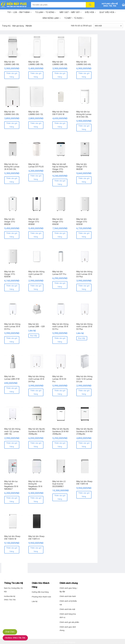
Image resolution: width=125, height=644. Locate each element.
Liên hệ (35, 601)
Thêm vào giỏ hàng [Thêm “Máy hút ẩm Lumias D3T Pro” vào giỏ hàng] (60, 285)
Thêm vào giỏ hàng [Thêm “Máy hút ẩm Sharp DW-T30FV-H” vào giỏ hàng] (36, 550)
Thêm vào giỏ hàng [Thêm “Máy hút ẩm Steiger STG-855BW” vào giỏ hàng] (36, 235)
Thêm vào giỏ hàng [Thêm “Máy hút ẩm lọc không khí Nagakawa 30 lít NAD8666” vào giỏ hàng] (36, 500)
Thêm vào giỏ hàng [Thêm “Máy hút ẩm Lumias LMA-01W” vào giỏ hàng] (12, 390)
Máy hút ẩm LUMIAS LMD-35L (36, 63)
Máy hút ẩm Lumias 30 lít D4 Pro (59, 379)
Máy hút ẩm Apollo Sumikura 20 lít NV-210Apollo (85, 431)
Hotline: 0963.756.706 (15, 638)
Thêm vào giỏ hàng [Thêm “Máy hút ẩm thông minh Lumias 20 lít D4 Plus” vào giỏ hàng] (36, 392)
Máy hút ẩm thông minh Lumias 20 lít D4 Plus (36, 379)
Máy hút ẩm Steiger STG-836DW (58, 222)
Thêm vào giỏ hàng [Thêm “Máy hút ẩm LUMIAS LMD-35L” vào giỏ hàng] (36, 75)
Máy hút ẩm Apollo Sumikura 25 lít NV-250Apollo (61, 431)
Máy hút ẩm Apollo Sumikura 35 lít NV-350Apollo (37, 431)
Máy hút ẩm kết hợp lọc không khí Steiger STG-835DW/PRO (60, 168)
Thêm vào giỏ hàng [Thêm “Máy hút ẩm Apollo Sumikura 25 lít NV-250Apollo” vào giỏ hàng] (60, 445)
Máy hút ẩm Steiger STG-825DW (82, 222)
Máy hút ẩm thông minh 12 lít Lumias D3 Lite (84, 379)
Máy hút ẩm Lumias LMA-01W (12, 378)
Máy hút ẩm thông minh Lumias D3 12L (36, 274)
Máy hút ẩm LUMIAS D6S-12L (36, 113)
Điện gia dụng (18, 26)
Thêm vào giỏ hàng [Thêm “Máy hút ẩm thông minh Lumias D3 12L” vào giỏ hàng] (36, 287)
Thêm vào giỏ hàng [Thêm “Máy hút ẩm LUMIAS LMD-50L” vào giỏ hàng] (12, 75)
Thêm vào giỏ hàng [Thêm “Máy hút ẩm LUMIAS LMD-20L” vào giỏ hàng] (60, 75)
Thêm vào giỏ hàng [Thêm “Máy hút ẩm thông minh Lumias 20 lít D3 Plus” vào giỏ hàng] (84, 287)
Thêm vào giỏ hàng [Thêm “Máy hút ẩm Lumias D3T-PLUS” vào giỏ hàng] (36, 177)
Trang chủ (6, 26)
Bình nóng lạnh (52, 18)
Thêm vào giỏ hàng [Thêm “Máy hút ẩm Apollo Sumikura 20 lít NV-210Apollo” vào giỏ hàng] (84, 445)
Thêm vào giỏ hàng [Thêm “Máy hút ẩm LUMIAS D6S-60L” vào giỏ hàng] (84, 75)
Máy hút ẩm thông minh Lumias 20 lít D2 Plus (84, 327)
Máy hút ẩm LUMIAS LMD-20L (60, 63)
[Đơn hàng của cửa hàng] (108, 26)
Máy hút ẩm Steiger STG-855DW (10, 222)
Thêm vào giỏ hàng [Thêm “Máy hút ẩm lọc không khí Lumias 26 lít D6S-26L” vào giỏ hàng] (12, 180)
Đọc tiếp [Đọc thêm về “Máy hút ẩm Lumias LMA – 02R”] (34, 336)
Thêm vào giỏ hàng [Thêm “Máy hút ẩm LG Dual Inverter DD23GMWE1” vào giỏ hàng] (60, 497)
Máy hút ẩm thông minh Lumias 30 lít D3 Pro (12, 327)
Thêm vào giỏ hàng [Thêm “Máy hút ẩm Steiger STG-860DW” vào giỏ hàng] (84, 180)
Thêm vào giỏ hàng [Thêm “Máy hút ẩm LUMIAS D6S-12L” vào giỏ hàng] (36, 125)
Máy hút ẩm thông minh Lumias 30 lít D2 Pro (60, 327)
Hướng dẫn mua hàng (40, 592)
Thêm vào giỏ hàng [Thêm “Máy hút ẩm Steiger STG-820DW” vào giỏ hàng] (12, 287)
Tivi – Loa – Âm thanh (20, 12)
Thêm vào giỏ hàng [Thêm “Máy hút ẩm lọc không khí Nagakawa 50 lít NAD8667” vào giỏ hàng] (12, 500)
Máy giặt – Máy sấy (71, 12)
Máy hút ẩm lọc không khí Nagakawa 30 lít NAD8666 (35, 485)
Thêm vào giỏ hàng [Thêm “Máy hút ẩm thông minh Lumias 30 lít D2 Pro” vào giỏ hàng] (60, 340)
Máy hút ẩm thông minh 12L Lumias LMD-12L (12, 431)
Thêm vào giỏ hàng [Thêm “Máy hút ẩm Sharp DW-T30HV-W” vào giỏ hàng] (12, 550)
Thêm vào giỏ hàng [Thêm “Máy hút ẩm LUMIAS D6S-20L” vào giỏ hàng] (12, 125)
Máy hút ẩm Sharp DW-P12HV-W (60, 113)
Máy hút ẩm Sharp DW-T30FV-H (36, 538)
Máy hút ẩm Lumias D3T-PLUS (36, 166)
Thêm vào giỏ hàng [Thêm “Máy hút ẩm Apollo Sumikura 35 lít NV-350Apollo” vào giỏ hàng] (36, 445)
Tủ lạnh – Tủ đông (46, 12)
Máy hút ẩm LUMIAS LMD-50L (12, 63)
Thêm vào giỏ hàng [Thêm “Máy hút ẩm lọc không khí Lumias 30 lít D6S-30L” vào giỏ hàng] (84, 128)
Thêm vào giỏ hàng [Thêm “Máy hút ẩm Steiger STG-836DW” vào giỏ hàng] (60, 235)
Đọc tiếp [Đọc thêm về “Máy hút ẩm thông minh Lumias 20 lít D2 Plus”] (82, 338)
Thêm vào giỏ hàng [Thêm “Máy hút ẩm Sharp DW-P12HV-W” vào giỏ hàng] (60, 125)
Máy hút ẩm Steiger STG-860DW (82, 167)
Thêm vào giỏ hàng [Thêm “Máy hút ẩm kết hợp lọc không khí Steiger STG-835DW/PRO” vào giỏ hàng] (60, 182)
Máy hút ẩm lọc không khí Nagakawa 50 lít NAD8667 (11, 485)
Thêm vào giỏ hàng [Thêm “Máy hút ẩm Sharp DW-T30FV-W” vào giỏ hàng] (84, 495)
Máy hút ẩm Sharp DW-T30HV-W (12, 538)
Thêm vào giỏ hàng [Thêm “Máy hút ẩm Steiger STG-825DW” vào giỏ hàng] (84, 235)
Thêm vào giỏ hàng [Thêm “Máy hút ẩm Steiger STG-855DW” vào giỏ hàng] (12, 235)
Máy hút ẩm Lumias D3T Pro (59, 273)
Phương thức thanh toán (41, 597)
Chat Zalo (10, 632)
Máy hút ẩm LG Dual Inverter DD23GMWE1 (59, 484)
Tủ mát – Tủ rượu (74, 18)
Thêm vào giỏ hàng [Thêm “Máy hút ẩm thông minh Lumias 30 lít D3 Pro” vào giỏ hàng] (12, 340)
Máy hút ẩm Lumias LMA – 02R (37, 325)
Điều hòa (90, 12)
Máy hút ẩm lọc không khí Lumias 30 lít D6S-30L (84, 114)
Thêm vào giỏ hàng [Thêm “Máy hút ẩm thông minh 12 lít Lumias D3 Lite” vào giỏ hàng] (84, 392)
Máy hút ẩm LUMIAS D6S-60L (84, 63)
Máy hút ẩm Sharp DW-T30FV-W (84, 483)
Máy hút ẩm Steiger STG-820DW (10, 274)
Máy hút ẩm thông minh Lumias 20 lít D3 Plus (84, 274)
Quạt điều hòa (108, 12)
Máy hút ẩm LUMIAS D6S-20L (12, 113)
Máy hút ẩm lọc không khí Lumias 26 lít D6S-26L (12, 167)
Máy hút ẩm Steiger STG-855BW (34, 222)
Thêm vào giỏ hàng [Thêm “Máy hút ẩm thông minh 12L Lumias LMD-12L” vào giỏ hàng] (12, 445)
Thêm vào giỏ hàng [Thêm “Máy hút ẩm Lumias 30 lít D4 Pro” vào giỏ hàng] (60, 392)
